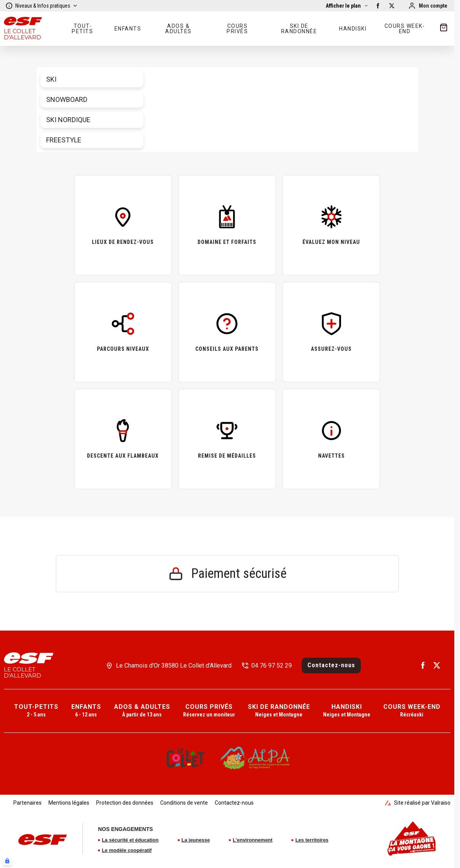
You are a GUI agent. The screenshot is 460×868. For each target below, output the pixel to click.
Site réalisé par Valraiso (418, 803)
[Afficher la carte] (347, 6)
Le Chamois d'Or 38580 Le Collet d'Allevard (174, 666)
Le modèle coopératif (127, 850)
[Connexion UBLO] (7, 861)
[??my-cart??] (444, 29)
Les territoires (312, 840)
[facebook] (378, 6)
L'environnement (253, 840)
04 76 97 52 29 (272, 666)
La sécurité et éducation (130, 840)
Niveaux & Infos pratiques (42, 6)
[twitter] (392, 6)
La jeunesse (196, 840)
